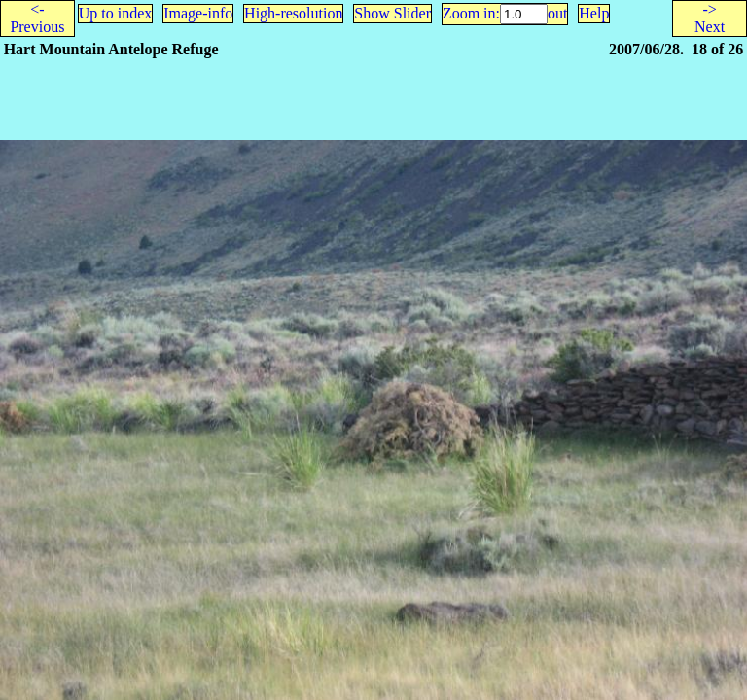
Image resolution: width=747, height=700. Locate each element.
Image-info (198, 13)
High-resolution (293, 13)
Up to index (116, 13)
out (557, 13)
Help (594, 13)
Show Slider (392, 13)
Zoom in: (471, 13)
